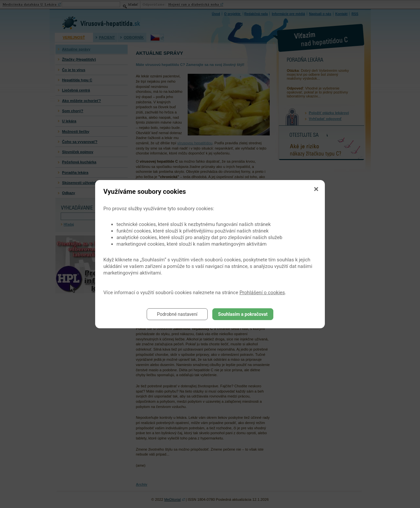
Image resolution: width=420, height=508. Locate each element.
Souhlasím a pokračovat (243, 314)
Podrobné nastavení (177, 314)
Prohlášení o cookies (262, 293)
